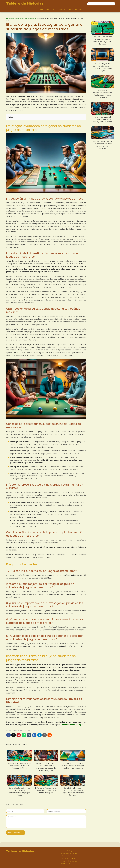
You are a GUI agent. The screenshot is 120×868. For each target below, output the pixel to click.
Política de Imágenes (68, 858)
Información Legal (67, 851)
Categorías (50, 9)
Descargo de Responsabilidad (71, 861)
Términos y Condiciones (69, 853)
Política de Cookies (67, 856)
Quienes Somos (74, 9)
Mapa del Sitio (65, 864)
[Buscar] (113, 4)
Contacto (62, 9)
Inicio (41, 9)
